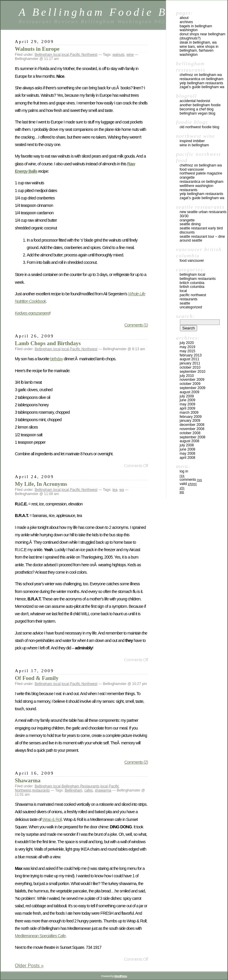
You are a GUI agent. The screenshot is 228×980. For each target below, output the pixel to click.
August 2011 (189, 359)
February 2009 (191, 417)
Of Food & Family (37, 678)
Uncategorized (191, 307)
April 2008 (187, 458)
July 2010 (187, 376)
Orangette (187, 177)
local (65, 55)
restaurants (41, 790)
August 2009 (189, 392)
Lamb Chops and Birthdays (48, 343)
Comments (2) (136, 762)
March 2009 (189, 413)
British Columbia (192, 287)
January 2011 (190, 363)
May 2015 (187, 351)
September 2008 (193, 437)
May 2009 (187, 404)
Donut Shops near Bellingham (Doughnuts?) (202, 36)
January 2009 (190, 421)
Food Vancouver (192, 169)
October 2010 (190, 367)
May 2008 (187, 453)
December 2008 (192, 425)
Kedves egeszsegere (32, 313)
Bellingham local (48, 55)
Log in (184, 471)
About (184, 18)
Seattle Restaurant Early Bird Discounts (201, 230)
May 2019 (187, 347)
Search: (186, 316)
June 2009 (187, 400)
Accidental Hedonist (195, 101)
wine (130, 55)
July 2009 (187, 396)
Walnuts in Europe (37, 49)
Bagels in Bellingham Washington (196, 28)
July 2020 (187, 343)
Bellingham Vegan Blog (197, 113)
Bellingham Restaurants (80, 786)
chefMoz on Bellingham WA (201, 75)
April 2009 (187, 408)
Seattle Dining (190, 224)
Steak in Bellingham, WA (198, 42)
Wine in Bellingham (194, 145)
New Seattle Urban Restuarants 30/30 (203, 214)
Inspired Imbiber (192, 141)
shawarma (103, 790)
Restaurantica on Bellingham (201, 79)
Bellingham (73, 790)
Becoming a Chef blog (197, 109)
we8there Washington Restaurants (196, 188)
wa (122, 490)
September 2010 (193, 372)
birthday (57, 359)
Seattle (185, 303)
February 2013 (191, 355)
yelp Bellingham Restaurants (201, 83)
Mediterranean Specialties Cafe (40, 936)
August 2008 (189, 441)
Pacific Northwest (84, 55)
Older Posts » (29, 966)
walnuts (119, 55)
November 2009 (192, 380)
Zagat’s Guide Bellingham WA (202, 87)
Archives (186, 22)
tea (115, 490)
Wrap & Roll (52, 819)
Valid (188, 484)
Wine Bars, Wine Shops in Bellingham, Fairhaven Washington (199, 51)
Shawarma (28, 780)
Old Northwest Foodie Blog (199, 127)
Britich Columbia (192, 283)
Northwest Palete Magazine (201, 173)
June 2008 (187, 449)
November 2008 (192, 429)
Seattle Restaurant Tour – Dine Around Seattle (202, 239)
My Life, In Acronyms (41, 484)
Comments (191, 480)
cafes (89, 790)
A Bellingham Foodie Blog (103, 12)
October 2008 (190, 433)
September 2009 (193, 388)
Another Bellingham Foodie (200, 105)
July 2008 (187, 445)
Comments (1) (136, 325)
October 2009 (190, 384)
